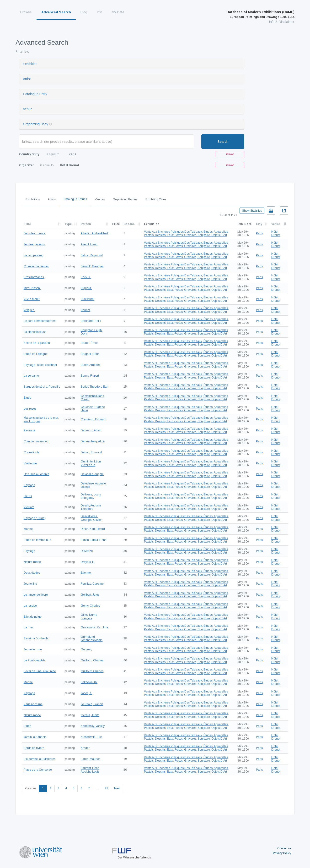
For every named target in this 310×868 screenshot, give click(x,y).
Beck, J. (86, 277)
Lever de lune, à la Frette (40, 671)
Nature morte (32, 562)
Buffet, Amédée (91, 365)
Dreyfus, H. (88, 562)
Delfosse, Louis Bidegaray (91, 496)
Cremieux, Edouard (94, 419)
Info (99, 12)
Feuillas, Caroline (92, 584)
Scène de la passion (37, 343)
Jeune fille (30, 584)
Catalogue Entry (35, 94)
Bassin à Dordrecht (36, 638)
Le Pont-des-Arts (35, 660)
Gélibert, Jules (90, 595)
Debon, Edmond (91, 452)
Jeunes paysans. (35, 244)
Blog (84, 12)
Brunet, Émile (90, 343)
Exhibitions (33, 199)
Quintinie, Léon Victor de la (91, 463)
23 (107, 788)
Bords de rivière (34, 748)
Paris (259, 233)
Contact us (284, 848)
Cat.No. (129, 224)
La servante (31, 376)
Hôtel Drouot (276, 233)
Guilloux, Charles (92, 660)
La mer (28, 627)
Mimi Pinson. (32, 288)
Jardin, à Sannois (35, 737)
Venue (28, 109)
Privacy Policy (282, 853)
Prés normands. (34, 277)
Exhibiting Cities (156, 199)
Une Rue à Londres (36, 474)
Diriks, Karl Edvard (93, 529)
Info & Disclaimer (282, 22)
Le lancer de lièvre (36, 595)
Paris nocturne (33, 704)
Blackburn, (88, 299)
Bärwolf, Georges (92, 266)
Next (117, 788)
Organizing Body (36, 124)
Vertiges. (29, 310)
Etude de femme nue (37, 540)
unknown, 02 (89, 682)
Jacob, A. (86, 693)
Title (27, 224)
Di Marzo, (87, 551)
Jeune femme (33, 649)
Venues (100, 199)
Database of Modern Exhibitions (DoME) (260, 14)
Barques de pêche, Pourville (42, 387)
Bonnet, (86, 310)
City (259, 224)
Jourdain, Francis (92, 704)
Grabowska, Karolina (94, 627)
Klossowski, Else (92, 737)
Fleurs (28, 496)
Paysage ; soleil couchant (40, 365)
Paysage (29, 430)
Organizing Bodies (125, 199)
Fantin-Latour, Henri (94, 540)
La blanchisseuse (35, 332)
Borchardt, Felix (91, 321)
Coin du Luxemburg (37, 441)
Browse (26, 12)
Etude (27, 398)
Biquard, (86, 288)
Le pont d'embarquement (40, 321)
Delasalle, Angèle (92, 474)
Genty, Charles (90, 606)
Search (223, 142)
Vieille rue (30, 463)
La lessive (30, 606)
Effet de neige (33, 617)
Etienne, (86, 573)
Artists (52, 199)
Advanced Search (56, 12)
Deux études (32, 573)
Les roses (30, 409)
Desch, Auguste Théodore (91, 507)
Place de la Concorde (38, 770)
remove (230, 154)
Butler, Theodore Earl (94, 387)
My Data (118, 12)
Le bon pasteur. (33, 255)
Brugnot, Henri (90, 354)
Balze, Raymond (92, 255)
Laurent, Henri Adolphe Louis (90, 770)
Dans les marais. (35, 233)
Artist (27, 79)
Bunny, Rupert (90, 376)
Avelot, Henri (89, 244)
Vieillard (29, 507)
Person (86, 224)
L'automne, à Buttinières (40, 759)
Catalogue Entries (75, 199)
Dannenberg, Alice (93, 441)
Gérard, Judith (90, 715)
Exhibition (30, 64)
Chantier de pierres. (36, 266)
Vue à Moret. (32, 299)
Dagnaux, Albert (91, 430)
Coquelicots (31, 452)
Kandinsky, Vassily (93, 726)
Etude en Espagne (36, 354)
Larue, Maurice (91, 759)
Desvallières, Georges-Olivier (91, 518)
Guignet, (86, 649)
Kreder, (85, 748)
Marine (28, 529)
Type (68, 224)
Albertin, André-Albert (94, 233)
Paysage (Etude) (35, 518)
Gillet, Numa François (89, 616)
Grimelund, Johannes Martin (92, 638)
